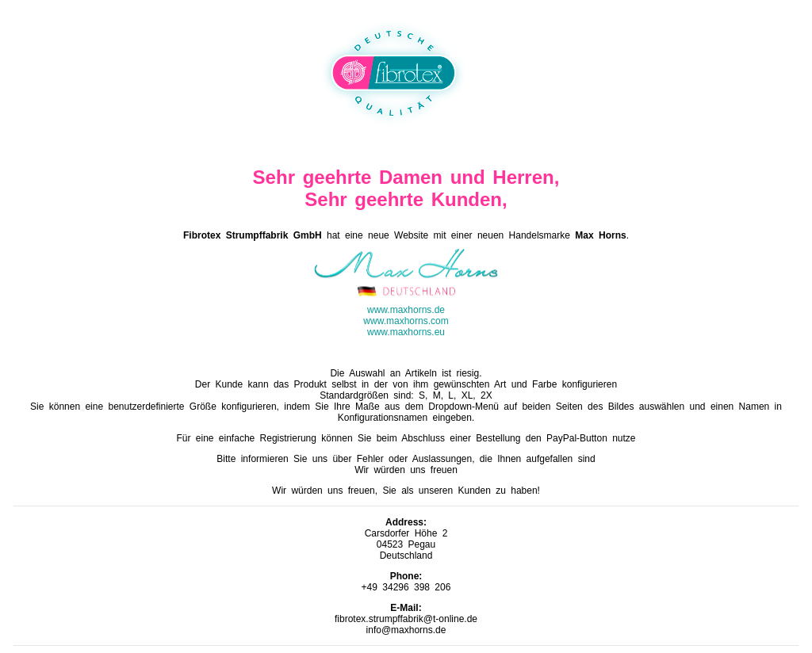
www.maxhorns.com (406, 321)
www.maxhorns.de (406, 310)
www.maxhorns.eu (406, 332)
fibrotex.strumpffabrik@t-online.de (406, 619)
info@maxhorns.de (406, 630)
